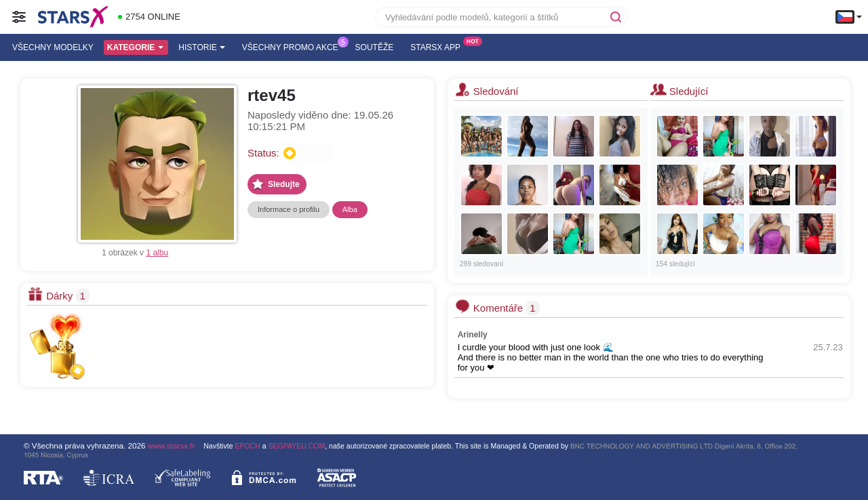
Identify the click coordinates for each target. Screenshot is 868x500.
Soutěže (375, 47)
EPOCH (247, 446)
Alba (350, 209)
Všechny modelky (53, 47)
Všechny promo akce (294, 46)
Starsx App (439, 46)
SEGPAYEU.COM (297, 446)
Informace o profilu (289, 209)
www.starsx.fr (171, 445)
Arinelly (473, 335)
